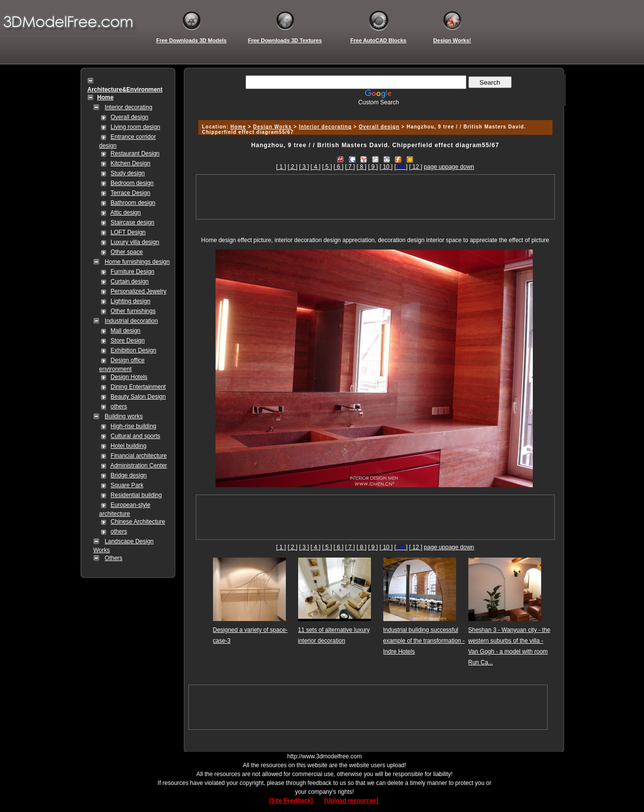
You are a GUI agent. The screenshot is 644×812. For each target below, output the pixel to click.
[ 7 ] (350, 167)
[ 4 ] (315, 167)
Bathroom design (133, 203)
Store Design (128, 341)
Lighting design (131, 301)
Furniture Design (133, 272)
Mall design (126, 331)
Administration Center (138, 466)
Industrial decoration (131, 321)
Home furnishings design (137, 262)
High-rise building (134, 426)
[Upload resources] (352, 801)
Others (114, 558)
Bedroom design (132, 183)
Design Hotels (129, 377)
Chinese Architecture (138, 522)
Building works (124, 416)
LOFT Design (128, 232)
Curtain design (130, 281)
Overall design (130, 117)
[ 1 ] (281, 167)
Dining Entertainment (138, 387)
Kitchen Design (131, 163)
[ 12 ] (416, 167)
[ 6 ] (338, 167)
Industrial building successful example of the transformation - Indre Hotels (424, 641)
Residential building (136, 495)
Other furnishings (133, 311)
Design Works (272, 127)
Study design (128, 173)
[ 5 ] (327, 167)
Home (238, 127)
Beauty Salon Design (138, 397)
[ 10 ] (386, 167)
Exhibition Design (134, 350)
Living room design (136, 127)
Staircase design (133, 222)
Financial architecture (139, 456)
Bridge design (129, 475)
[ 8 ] (362, 167)
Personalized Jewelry (138, 291)
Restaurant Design (135, 154)
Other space (127, 252)
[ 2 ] (293, 167)
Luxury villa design (135, 242)
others (119, 406)
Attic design (125, 213)
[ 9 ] (373, 167)
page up (435, 167)
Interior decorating (129, 107)
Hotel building (129, 446)
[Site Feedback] (291, 801)
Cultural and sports (136, 436)
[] (401, 167)
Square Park (127, 485)
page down (460, 167)
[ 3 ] (304, 167)
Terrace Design (131, 193)
